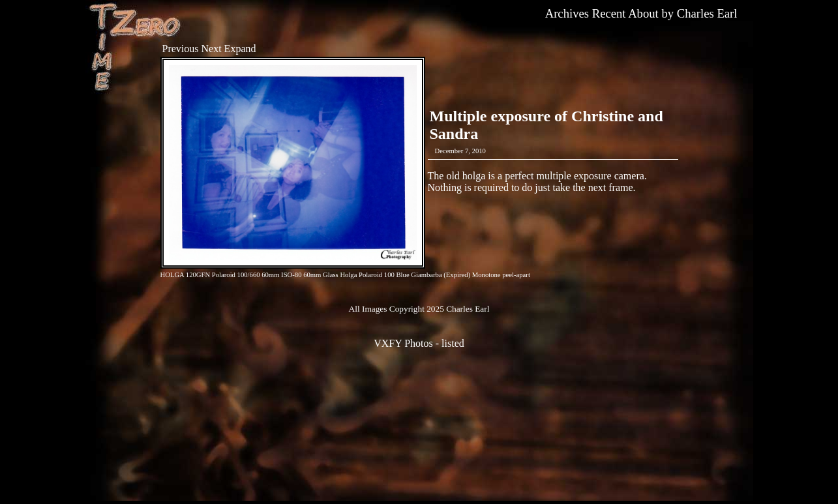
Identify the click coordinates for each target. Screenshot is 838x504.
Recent (609, 13)
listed (453, 343)
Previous (181, 49)
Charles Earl (707, 13)
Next (212, 49)
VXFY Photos (403, 343)
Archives (567, 13)
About (643, 13)
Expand (240, 49)
